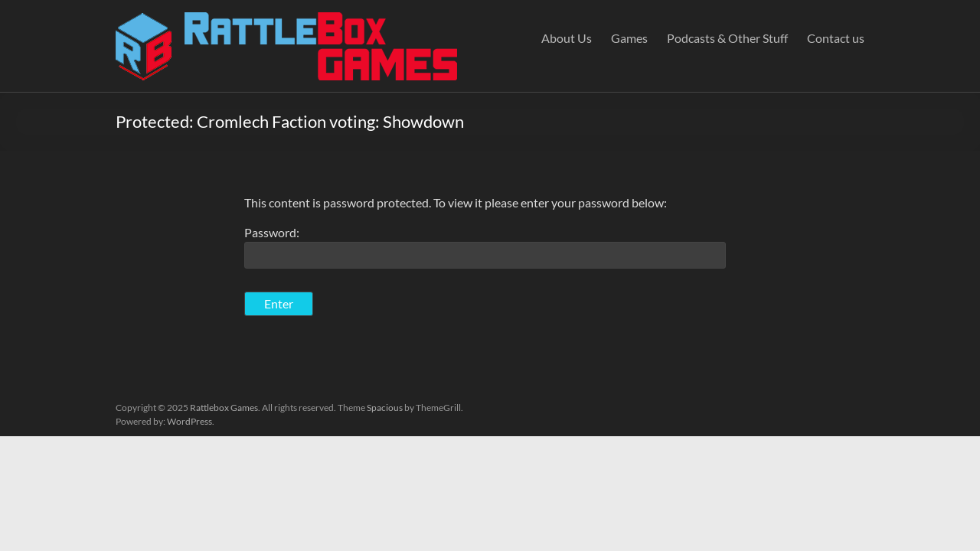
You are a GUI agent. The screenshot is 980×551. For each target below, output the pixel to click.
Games (629, 38)
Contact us (836, 38)
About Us (567, 38)
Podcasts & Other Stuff (727, 38)
